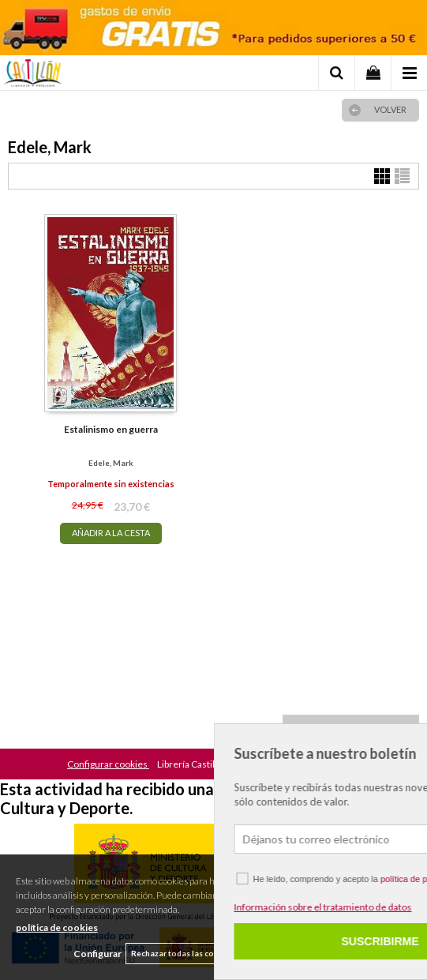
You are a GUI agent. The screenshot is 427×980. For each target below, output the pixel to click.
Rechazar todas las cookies (183, 953)
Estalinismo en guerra (111, 429)
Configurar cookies (108, 764)
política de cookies (57, 927)
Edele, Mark (111, 463)
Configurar (97, 954)
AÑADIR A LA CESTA (111, 533)
